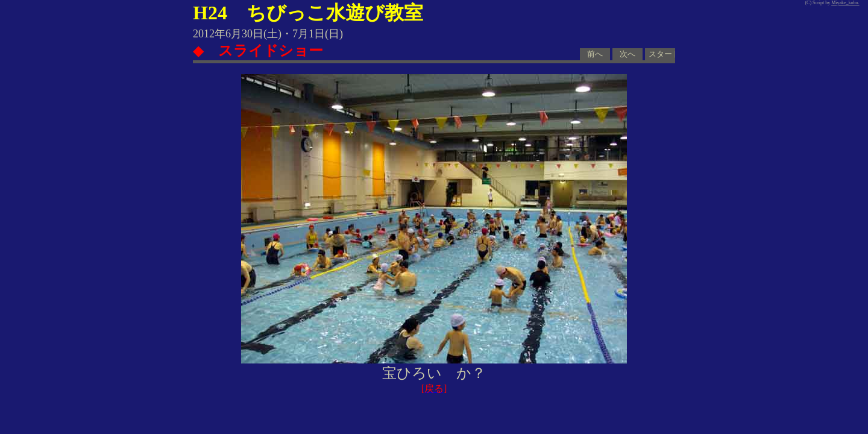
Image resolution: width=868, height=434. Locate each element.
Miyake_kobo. (845, 3)
